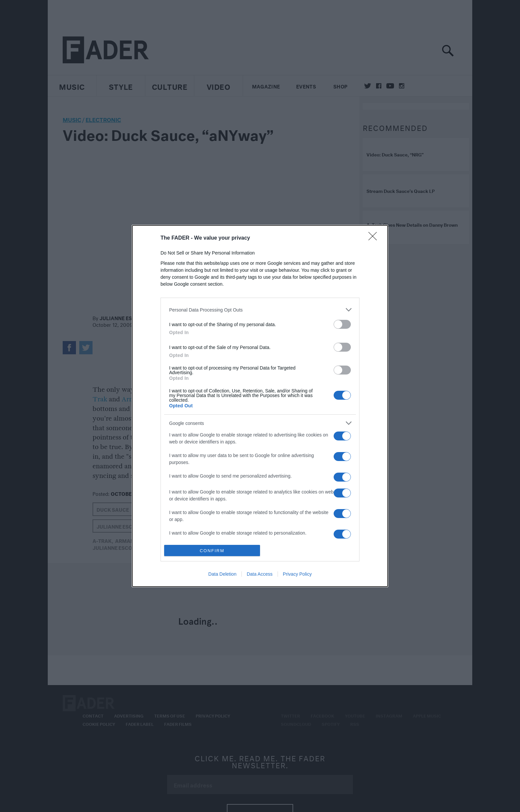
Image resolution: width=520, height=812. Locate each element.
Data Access (260, 574)
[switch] (342, 324)
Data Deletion (222, 574)
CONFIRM (212, 551)
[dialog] (260, 406)
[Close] (375, 238)
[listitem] (260, 310)
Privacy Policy (297, 574)
